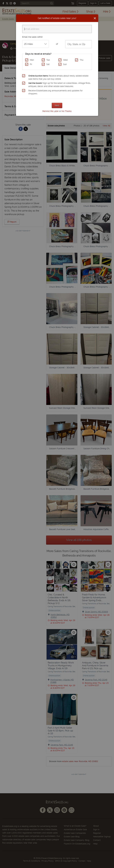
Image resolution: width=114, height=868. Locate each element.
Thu (82, 60)
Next (57, 105)
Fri (31, 64)
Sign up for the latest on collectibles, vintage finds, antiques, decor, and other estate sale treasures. (59, 85)
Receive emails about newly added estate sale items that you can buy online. (58, 77)
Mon (32, 60)
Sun (65, 64)
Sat (48, 64)
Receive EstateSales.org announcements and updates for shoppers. (55, 92)
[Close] (95, 18)
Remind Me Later (50, 111)
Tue (48, 60)
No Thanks (67, 111)
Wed (65, 60)
